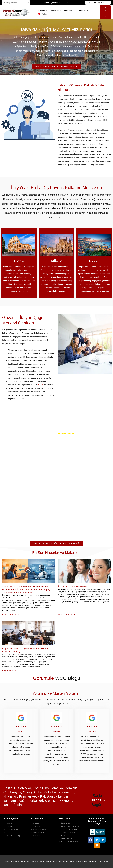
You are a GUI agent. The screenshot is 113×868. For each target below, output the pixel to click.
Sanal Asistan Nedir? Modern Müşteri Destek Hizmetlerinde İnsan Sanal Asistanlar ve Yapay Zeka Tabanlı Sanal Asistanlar (26, 590)
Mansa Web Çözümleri (61, 861)
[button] (98, 3)
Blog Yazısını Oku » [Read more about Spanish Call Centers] (67, 614)
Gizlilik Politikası (76, 861)
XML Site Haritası (102, 861)
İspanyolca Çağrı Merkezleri (73, 587)
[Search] (28, 3)
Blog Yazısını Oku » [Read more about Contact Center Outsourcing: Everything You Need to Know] (11, 671)
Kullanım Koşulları (89, 861)
